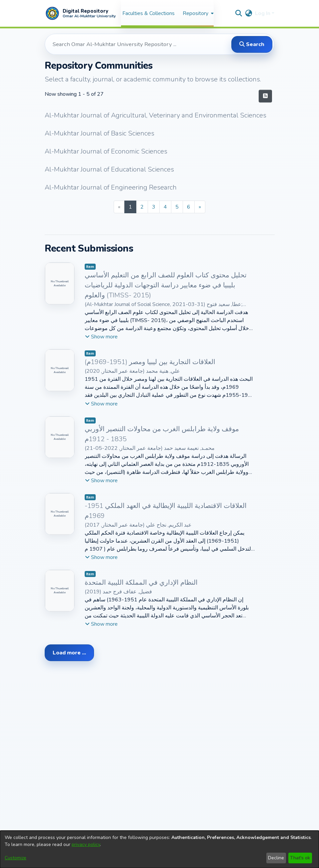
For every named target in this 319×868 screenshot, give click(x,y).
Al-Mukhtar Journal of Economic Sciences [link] (106, 151)
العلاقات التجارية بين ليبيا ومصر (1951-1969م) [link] (150, 362)
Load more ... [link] (69, 653)
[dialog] (159, 849)
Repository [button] (195, 13)
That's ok (300, 858)
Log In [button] (263, 13)
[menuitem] (197, 13)
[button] (80, 13)
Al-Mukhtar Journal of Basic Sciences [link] (99, 133)
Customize (15, 858)
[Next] (200, 207)
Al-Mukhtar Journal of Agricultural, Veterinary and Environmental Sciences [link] (155, 115)
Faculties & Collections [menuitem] (148, 13)
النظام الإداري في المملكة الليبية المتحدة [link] (141, 583)
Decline (276, 858)
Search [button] (252, 44)
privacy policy (86, 844)
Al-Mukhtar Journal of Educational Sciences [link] (109, 169)
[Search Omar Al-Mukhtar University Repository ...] (139, 44)
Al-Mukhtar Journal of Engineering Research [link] (111, 187)
